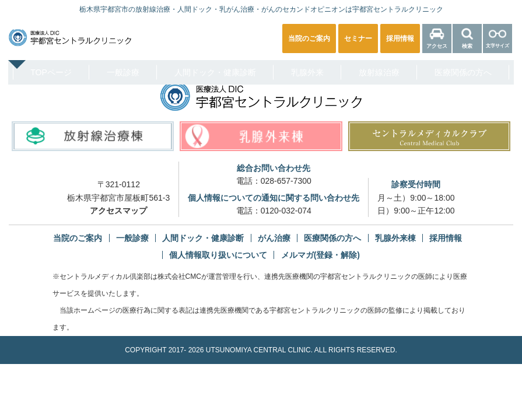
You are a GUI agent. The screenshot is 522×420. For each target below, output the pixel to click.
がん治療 (274, 238)
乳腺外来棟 (395, 238)
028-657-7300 (286, 181)
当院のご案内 (78, 238)
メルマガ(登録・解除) (320, 255)
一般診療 (123, 72)
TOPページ (51, 72)
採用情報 (446, 238)
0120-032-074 (286, 211)
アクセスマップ (118, 211)
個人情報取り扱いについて (218, 255)
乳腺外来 (307, 72)
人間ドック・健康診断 (215, 72)
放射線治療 (379, 72)
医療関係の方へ (463, 72)
